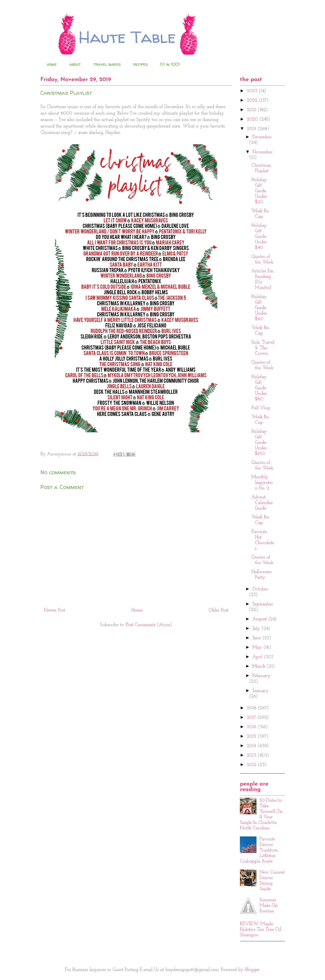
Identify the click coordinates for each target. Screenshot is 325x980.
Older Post (218, 610)
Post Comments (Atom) (149, 625)
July (257, 629)
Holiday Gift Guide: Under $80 (259, 388)
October (260, 589)
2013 (252, 755)
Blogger (252, 970)
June (257, 638)
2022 (253, 100)
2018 (252, 708)
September (263, 604)
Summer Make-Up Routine (269, 906)
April (258, 657)
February (261, 676)
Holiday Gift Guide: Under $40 (259, 237)
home (52, 64)
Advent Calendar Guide (262, 503)
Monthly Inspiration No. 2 (262, 483)
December (262, 137)
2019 (252, 129)
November (262, 152)
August (260, 619)
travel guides (107, 64)
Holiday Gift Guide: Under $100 (259, 443)
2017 (252, 718)
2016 (252, 727)
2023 (253, 91)
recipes (140, 64)
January (260, 691)
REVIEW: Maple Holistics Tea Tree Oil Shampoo (261, 930)
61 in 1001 (170, 64)
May (258, 647)
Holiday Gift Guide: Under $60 (259, 308)
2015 (252, 736)
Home (137, 610)
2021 (252, 110)
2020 (253, 119)
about (75, 64)
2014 (252, 746)
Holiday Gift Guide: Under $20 (259, 191)
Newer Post (55, 610)
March (260, 666)
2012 (252, 765)
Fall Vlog (261, 408)
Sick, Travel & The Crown (263, 348)
